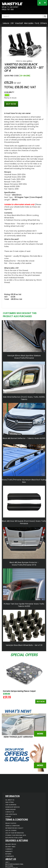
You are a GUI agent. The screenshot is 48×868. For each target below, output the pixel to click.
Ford (37, 23)
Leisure (6, 23)
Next (43, 682)
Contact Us (10, 812)
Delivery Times (10, 847)
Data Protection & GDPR (14, 838)
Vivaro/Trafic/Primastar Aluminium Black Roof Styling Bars (24, 481)
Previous (4, 682)
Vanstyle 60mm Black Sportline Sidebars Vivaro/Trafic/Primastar (24, 357)
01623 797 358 (8, 9)
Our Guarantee (11, 805)
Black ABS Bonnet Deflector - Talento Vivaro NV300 (24, 438)
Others (43, 23)
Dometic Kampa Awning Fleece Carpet (19, 691)
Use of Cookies (11, 830)
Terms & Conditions (13, 826)
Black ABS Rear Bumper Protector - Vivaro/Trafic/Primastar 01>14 (24, 564)
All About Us (10, 800)
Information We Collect (14, 828)
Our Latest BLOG (11, 814)
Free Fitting (10, 802)
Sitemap (8, 817)
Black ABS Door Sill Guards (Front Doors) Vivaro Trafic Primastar (24, 522)
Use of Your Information (15, 833)
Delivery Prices (11, 844)
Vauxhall (19, 23)
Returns (8, 854)
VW (12, 23)
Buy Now (41, 702)
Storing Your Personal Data (16, 835)
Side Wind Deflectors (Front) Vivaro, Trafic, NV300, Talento (24, 398)
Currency (9, 849)
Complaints (10, 856)
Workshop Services (13, 807)
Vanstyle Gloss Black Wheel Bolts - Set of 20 (24, 645)
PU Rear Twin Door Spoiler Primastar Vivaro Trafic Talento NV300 (24, 605)
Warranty (9, 851)
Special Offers (24, 655)
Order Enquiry (11, 809)
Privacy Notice (11, 823)
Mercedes (29, 23)
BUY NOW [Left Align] (11, 104)
